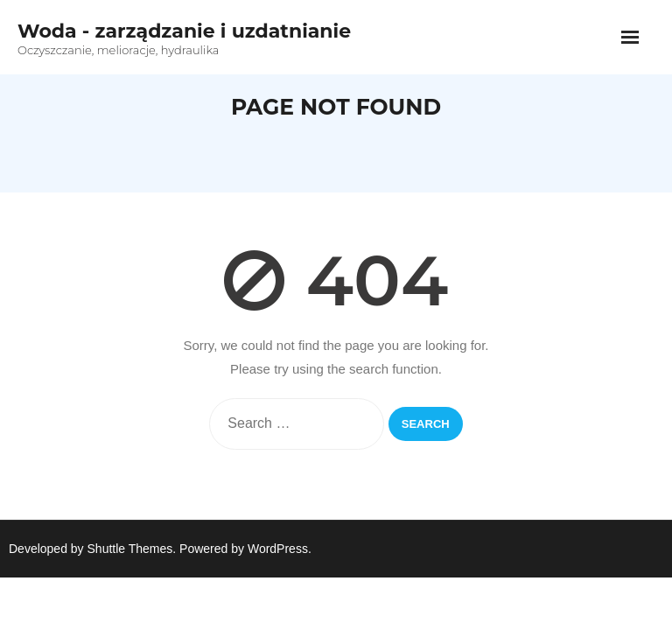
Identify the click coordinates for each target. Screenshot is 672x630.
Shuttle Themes (130, 549)
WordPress (278, 549)
